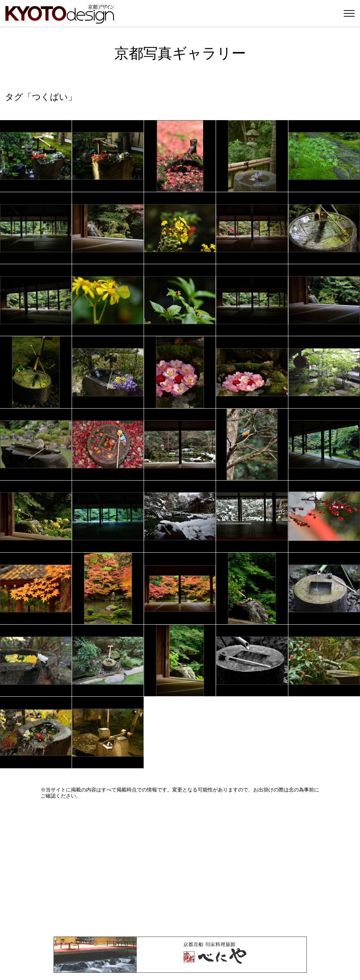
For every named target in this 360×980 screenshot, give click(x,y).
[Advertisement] (180, 868)
